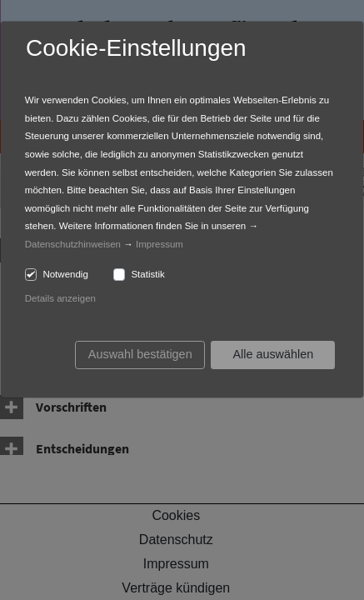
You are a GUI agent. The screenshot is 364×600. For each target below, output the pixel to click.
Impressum (160, 244)
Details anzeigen (60, 298)
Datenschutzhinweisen (73, 244)
